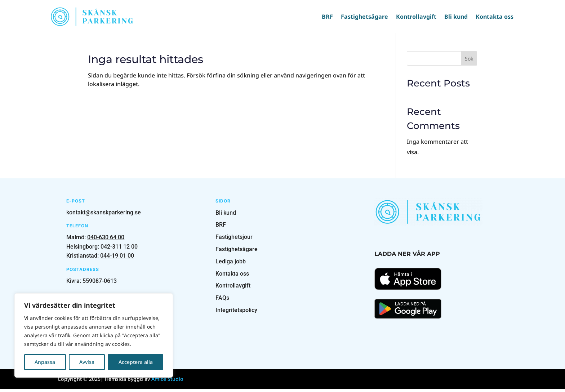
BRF (322, 17)
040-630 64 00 (106, 240)
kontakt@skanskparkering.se (104, 215)
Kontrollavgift (411, 17)
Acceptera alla (136, 362)
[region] (94, 335)
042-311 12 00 (119, 250)
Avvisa (87, 362)
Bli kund (451, 17)
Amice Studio (167, 382)
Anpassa (45, 362)
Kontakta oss (490, 17)
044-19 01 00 (117, 259)
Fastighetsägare (359, 17)
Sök (469, 61)
